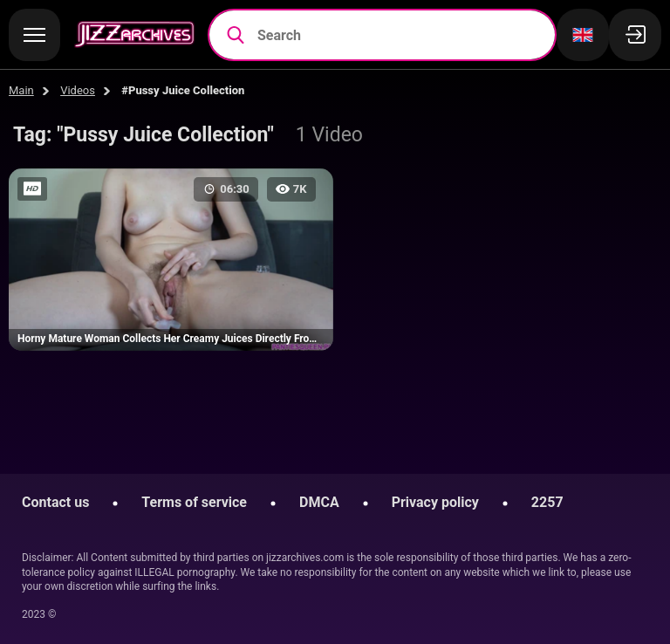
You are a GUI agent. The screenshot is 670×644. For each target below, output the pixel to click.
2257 (547, 502)
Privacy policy (435, 502)
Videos (78, 90)
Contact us (55, 502)
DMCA (319, 502)
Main (21, 90)
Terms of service (194, 502)
